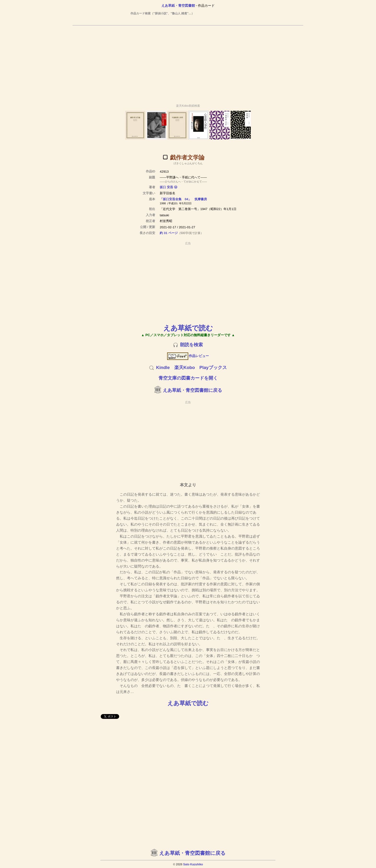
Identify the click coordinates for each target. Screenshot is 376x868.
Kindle (163, 367)
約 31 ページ (169, 233)
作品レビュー (188, 356)
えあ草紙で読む (188, 328)
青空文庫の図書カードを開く (188, 378)
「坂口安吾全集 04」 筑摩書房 (183, 199)
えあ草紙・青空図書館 (178, 6)
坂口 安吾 (166, 187)
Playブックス (213, 367)
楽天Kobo (185, 367)
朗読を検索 (191, 345)
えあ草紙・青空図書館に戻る (192, 390)
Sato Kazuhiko (193, 864)
